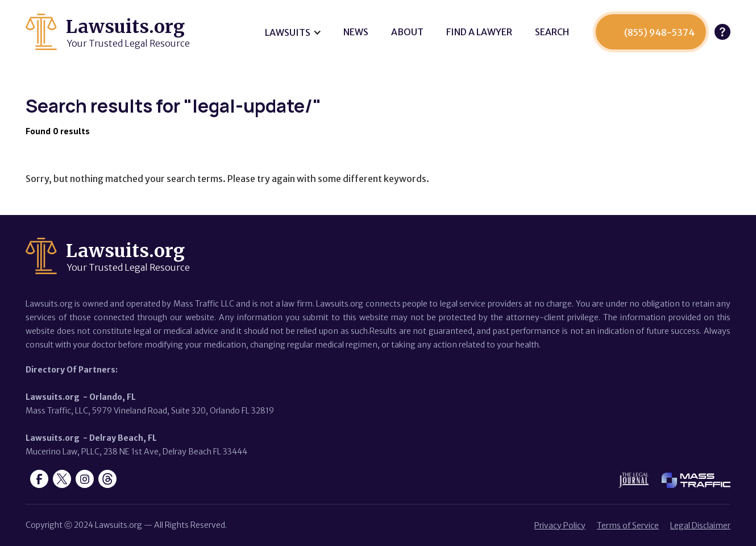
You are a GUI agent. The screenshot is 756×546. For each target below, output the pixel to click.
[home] (108, 32)
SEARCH (552, 32)
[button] (293, 32)
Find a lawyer (479, 32)
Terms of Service (628, 526)
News (356, 32)
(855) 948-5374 (659, 32)
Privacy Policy (560, 526)
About (407, 32)
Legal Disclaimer (700, 526)
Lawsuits (288, 32)
